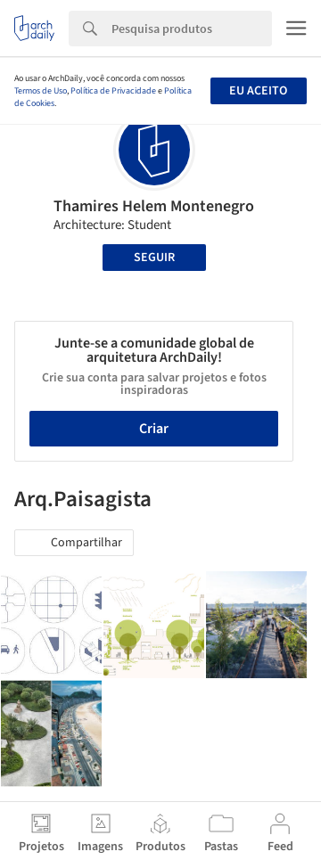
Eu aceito (258, 91)
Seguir (154, 258)
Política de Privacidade (113, 91)
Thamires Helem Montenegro (154, 206)
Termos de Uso (41, 91)
